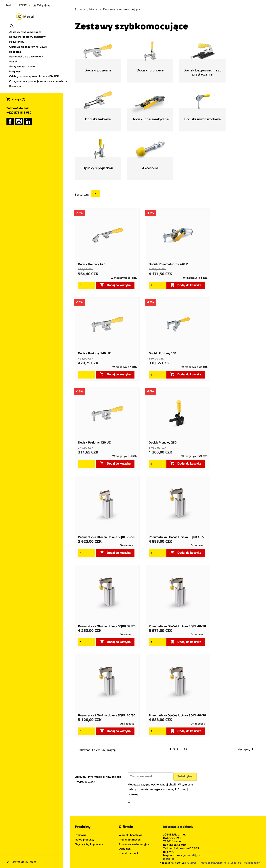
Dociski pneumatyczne (150, 119)
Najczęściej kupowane (89, 844)
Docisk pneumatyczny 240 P (168, 264)
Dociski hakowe (98, 119)
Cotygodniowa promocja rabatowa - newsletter (35, 81)
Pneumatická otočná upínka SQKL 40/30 (107, 715)
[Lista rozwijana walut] (25, 6)
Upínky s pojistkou (98, 168)
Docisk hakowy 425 (92, 264)
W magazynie (119, 278)
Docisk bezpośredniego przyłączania (202, 72)
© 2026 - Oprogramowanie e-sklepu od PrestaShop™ (224, 863)
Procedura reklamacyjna (134, 844)
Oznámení (125, 849)
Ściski (13, 62)
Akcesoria (150, 168)
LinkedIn (28, 121)
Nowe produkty (85, 840)
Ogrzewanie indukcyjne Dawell (29, 47)
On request (127, 545)
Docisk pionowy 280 (163, 442)
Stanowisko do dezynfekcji (26, 57)
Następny (246, 749)
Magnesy (15, 72)
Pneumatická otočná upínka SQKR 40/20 (178, 537)
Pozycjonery (17, 42)
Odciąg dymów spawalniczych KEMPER (34, 76)
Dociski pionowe (150, 70)
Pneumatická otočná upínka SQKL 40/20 (177, 715)
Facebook (10, 121)
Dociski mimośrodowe (202, 119)
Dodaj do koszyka (115, 285)
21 (186, 749)
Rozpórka (15, 52)
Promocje (15, 86)
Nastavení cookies (173, 863)
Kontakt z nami (128, 853)
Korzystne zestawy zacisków (27, 37)
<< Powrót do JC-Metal (22, 862)
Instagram (19, 121)
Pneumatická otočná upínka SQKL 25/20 (107, 537)
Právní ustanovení (130, 840)
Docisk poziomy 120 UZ (94, 442)
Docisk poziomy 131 (163, 353)
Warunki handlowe (131, 835)
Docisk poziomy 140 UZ (94, 353)
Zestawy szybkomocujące (25, 32)
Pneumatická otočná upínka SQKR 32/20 (107, 626)
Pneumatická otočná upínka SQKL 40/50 (177, 626)
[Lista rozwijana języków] (11, 6)
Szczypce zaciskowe (22, 67)
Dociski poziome (98, 70)
